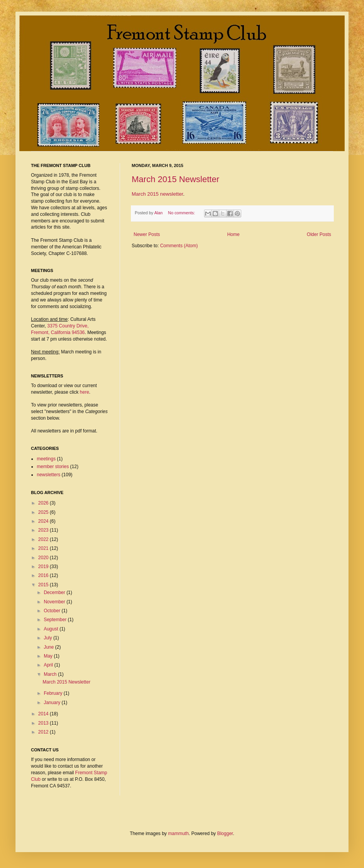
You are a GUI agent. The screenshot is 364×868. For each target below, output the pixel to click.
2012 (44, 732)
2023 (44, 530)
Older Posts (319, 234)
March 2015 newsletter (157, 194)
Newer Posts (147, 234)
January (53, 703)
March (51, 674)
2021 (44, 548)
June (49, 647)
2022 (44, 539)
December (55, 592)
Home (234, 234)
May (49, 656)
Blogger (225, 834)
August (52, 629)
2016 (44, 575)
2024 (44, 521)
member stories (53, 467)
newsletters (49, 475)
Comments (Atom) (179, 246)
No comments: (182, 213)
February (54, 693)
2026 (44, 503)
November (55, 602)
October (53, 611)
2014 (44, 714)
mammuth (178, 834)
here (84, 392)
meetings (46, 459)
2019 (44, 567)
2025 (44, 512)
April (49, 665)
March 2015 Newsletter (175, 179)
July (49, 638)
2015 (44, 585)
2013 (44, 723)
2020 (44, 558)
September (56, 620)
